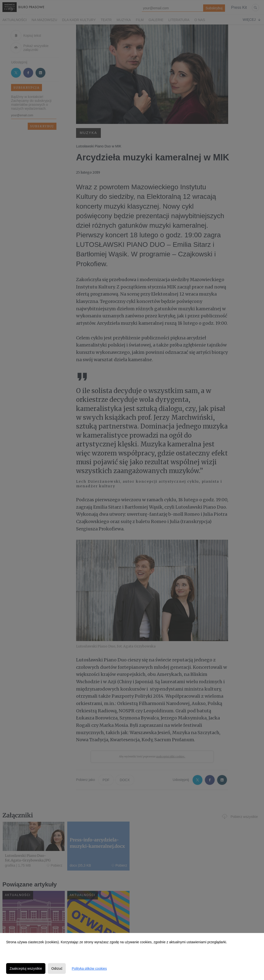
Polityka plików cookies (89, 968)
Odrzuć (57, 968)
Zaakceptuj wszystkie (26, 968)
